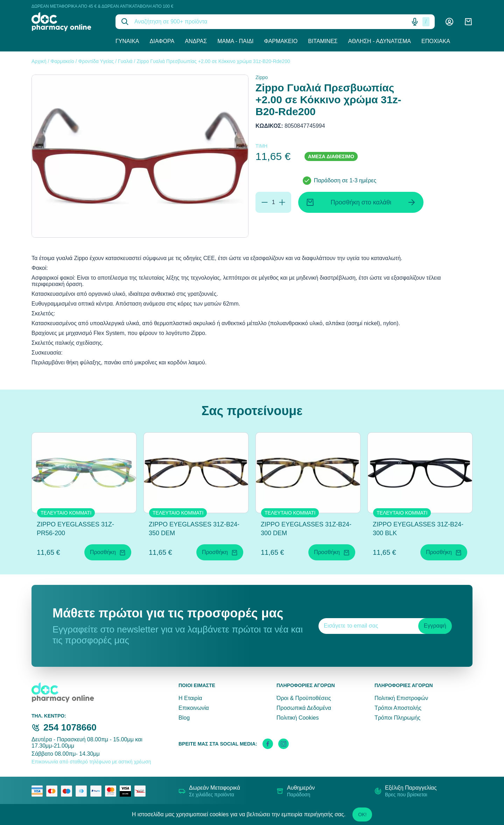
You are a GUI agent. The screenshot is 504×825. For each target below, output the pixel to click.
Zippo (262, 77)
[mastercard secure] (112, 791)
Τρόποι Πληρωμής (397, 718)
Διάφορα (162, 41)
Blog (184, 718)
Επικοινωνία (194, 708)
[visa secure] (127, 791)
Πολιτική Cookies (298, 718)
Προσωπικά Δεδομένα (304, 708)
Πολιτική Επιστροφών (401, 698)
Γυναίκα (127, 41)
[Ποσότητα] (273, 202)
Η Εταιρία (190, 698)
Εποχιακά (436, 41)
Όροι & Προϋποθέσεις (304, 698)
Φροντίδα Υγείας (96, 61)
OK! (362, 814)
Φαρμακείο (281, 41)
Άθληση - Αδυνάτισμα (379, 41)
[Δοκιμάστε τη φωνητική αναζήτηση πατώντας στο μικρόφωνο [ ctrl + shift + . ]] (415, 22)
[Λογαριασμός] (449, 22)
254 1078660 (70, 727)
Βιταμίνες (323, 41)
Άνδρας (196, 41)
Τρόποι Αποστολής (398, 708)
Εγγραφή (435, 626)
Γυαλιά (125, 61)
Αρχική (39, 61)
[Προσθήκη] (282, 202)
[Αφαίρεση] (265, 202)
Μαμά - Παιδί (235, 41)
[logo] (68, 22)
